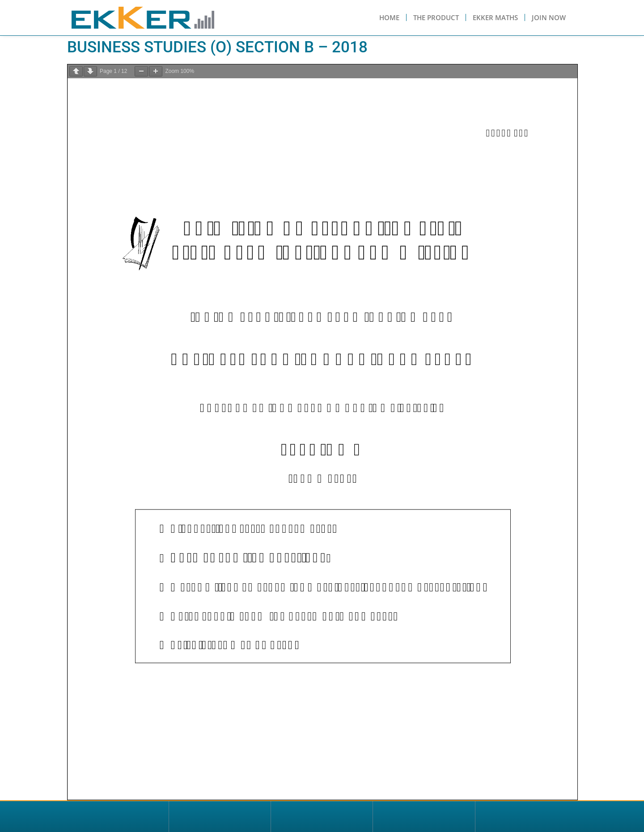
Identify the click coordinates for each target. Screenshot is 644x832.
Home (389, 17)
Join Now (549, 17)
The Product (436, 17)
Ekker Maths (495, 17)
